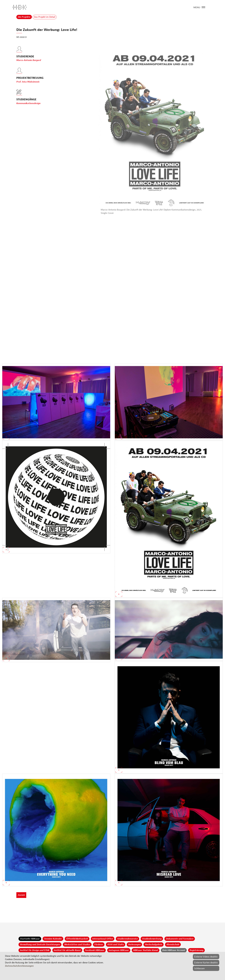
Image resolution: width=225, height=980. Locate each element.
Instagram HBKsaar (119, 950)
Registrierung (196, 950)
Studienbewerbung (152, 939)
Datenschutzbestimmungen (19, 966)
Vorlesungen (134, 945)
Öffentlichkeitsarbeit (77, 939)
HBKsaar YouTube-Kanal (146, 950)
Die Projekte (24, 17)
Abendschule (173, 945)
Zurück (21, 895)
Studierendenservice (127, 939)
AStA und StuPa (116, 945)
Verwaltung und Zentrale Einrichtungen (40, 945)
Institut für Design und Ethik (35, 950)
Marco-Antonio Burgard (29, 62)
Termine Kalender (53, 939)
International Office (103, 939)
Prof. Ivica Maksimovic (28, 83)
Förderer (99, 945)
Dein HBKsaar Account (174, 950)
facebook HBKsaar (95, 950)
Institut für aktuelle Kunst (67, 950)
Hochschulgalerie (154, 945)
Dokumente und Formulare (180, 939)
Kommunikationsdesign (28, 103)
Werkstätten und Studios (77, 945)
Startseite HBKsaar (30, 939)
